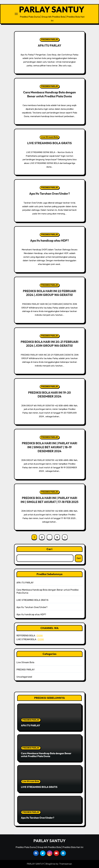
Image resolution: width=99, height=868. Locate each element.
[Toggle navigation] (16, 14)
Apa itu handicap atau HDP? (49, 241)
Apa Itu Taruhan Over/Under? (49, 194)
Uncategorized (24, 677)
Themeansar (65, 864)
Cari (49, 549)
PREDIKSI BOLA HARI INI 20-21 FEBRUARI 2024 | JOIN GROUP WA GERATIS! (49, 344)
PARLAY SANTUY (52, 9)
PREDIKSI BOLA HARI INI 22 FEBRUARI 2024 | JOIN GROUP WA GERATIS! (49, 293)
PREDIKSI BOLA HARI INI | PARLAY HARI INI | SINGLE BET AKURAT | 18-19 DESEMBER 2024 (49, 447)
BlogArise (51, 864)
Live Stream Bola (49, 137)
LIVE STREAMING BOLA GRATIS (49, 143)
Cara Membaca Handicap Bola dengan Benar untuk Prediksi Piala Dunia (49, 94)
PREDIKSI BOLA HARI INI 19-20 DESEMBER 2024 (49, 395)
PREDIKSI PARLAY (50, 40)
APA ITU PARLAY (49, 45)
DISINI (40, 636)
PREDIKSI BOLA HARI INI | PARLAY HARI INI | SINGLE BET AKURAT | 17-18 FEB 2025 (49, 500)
